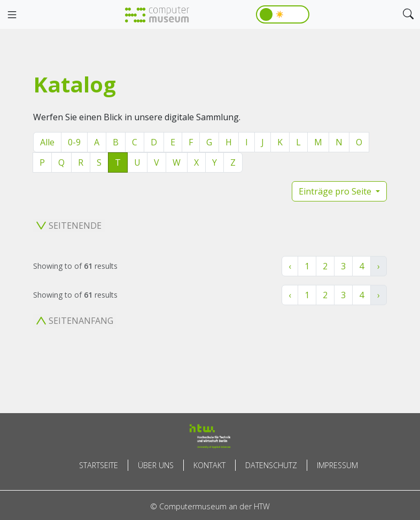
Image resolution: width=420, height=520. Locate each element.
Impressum (337, 465)
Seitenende (69, 226)
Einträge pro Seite (336, 191)
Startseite (99, 465)
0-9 (74, 142)
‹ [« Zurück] (290, 266)
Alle (47, 142)
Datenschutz (271, 465)
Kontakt (209, 465)
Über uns (156, 465)
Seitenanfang (75, 321)
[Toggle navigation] (12, 15)
